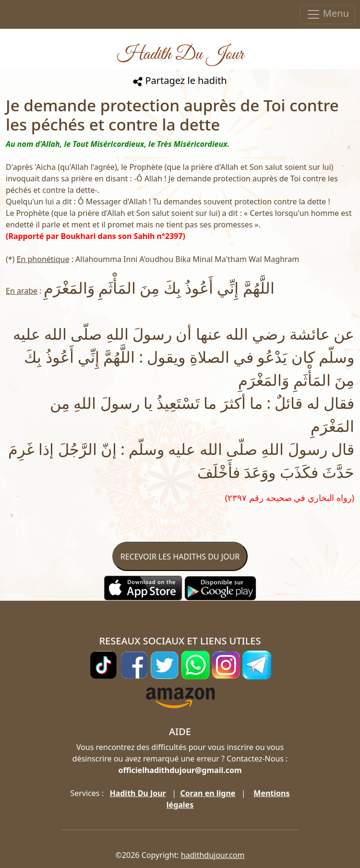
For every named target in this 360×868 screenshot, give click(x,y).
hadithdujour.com (213, 855)
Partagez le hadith (180, 80)
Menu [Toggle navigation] (328, 14)
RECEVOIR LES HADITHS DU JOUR (180, 557)
